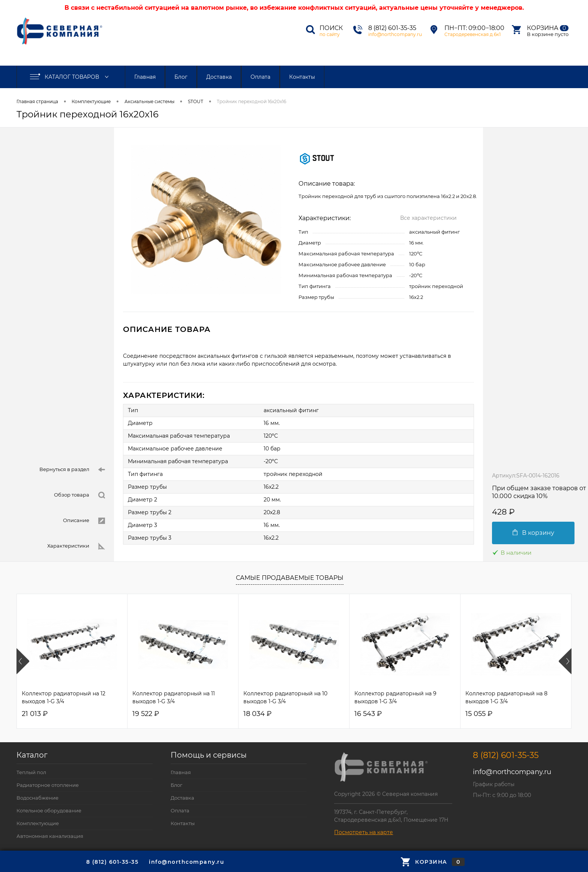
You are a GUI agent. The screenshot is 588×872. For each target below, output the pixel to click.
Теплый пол (31, 772)
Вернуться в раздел (72, 470)
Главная (145, 77)
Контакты (302, 77)
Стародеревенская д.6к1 (472, 34)
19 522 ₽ (146, 714)
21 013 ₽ (35, 714)
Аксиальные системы (149, 101)
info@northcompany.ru (395, 34)
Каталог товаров (71, 77)
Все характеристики (428, 218)
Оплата (260, 77)
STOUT (196, 101)
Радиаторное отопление (48, 785)
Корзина (548, 28)
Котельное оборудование (49, 810)
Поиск (331, 28)
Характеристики (76, 546)
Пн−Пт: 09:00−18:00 (474, 28)
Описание (84, 521)
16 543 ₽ (368, 714)
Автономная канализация (50, 836)
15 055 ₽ (479, 714)
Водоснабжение (37, 798)
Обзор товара (79, 495)
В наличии (512, 553)
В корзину (533, 533)
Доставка (219, 77)
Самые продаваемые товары (290, 578)
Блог (181, 77)
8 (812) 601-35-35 (392, 28)
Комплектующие (91, 101)
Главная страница (37, 101)
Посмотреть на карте (364, 832)
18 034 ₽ (257, 714)
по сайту (330, 34)
